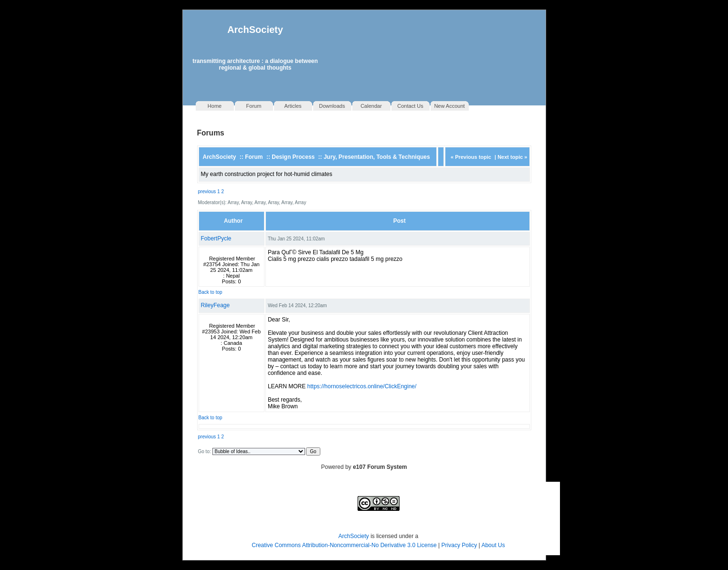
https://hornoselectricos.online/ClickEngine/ (362, 386)
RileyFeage (216, 305)
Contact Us (410, 106)
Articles (293, 106)
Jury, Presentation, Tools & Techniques (377, 157)
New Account (449, 106)
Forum (254, 106)
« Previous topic (471, 157)
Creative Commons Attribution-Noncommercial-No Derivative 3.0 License (344, 545)
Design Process (293, 157)
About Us (493, 545)
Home (215, 106)
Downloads (332, 106)
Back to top (211, 292)
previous (207, 192)
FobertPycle (216, 238)
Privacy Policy (460, 545)
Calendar (371, 106)
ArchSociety (255, 30)
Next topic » (512, 157)
